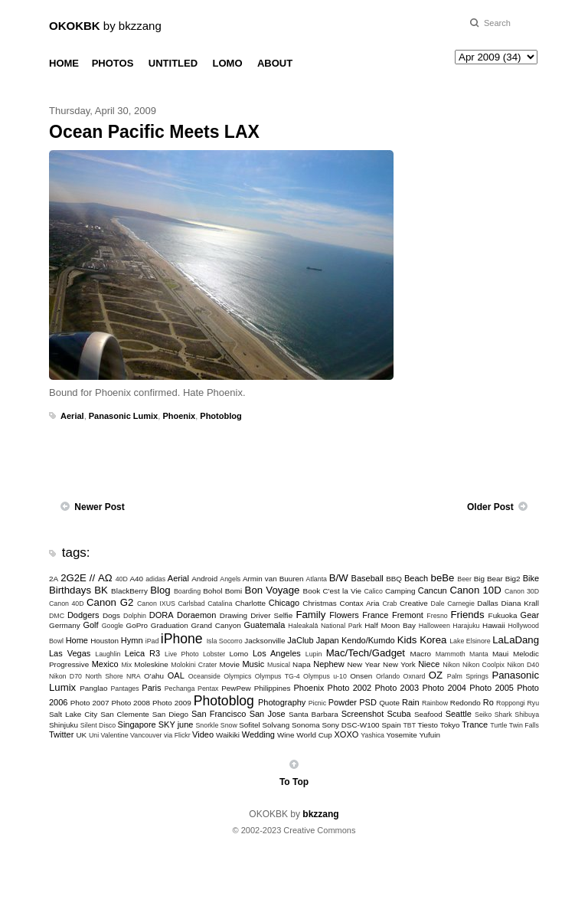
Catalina (220, 603)
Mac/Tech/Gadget (366, 653)
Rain (411, 702)
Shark (503, 715)
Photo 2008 (131, 703)
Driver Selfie (271, 615)
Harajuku (466, 626)
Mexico (105, 664)
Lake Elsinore (470, 641)
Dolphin (135, 616)
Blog (160, 590)
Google (113, 626)
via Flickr (177, 735)
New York (399, 664)
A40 (137, 579)
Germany (65, 625)
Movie (230, 664)
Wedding (258, 734)
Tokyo (450, 725)
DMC (57, 616)
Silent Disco (98, 725)
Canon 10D (475, 590)
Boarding (187, 591)
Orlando (388, 676)
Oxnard (415, 676)
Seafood (428, 714)
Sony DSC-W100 (350, 725)
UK (81, 735)
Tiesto (428, 725)
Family (310, 615)
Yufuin (429, 735)
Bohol (212, 591)
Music (253, 664)
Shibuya (527, 715)
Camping (400, 591)
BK (101, 590)
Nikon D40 (523, 665)
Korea (433, 640)
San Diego (170, 714)
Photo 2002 (350, 688)
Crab (389, 603)
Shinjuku (64, 725)
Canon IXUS (156, 603)
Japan (328, 640)
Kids (407, 640)
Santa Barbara (314, 714)
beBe (443, 578)
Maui (500, 654)
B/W (339, 578)
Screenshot (363, 714)
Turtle (498, 725)
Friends (468, 615)
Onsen (361, 676)
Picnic (317, 703)
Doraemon (196, 615)
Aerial (72, 416)
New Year (363, 664)
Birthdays (70, 590)
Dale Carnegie (453, 603)
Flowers (344, 615)
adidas (155, 579)
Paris (151, 688)
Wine (286, 735)
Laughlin (108, 654)
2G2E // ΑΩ (87, 578)
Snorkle (207, 725)
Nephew (328, 664)
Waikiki (228, 735)
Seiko (483, 715)
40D (122, 579)
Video (203, 734)
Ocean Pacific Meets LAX (154, 132)
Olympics (237, 676)
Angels (230, 579)
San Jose (268, 714)
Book (312, 591)
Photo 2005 (492, 688)
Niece (429, 664)
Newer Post (99, 507)
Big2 (513, 579)
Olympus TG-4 (278, 676)
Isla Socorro (225, 641)
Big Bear (488, 579)
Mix (126, 665)
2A (54, 579)
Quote (389, 703)
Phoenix (179, 416)
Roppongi (511, 703)
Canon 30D (522, 591)
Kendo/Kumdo (368, 640)
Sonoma (306, 725)
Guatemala (264, 625)
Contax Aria (360, 603)
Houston (105, 641)
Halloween (434, 626)
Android (204, 579)
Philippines (273, 688)
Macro (421, 654)
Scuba (399, 714)
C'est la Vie (342, 591)
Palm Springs (468, 676)
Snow (229, 725)
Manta (479, 654)
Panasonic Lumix (123, 416)
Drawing (234, 615)
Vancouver (146, 735)
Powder (343, 702)
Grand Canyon (216, 625)
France (375, 615)
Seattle (459, 714)
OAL (176, 675)
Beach (416, 578)
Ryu (533, 703)
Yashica (372, 735)
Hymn (132, 640)
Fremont (408, 615)
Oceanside (204, 676)
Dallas (487, 603)
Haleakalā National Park (325, 626)
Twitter (61, 734)
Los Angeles (277, 653)
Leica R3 (142, 653)
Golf (90, 625)
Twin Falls (524, 725)
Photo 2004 (444, 688)
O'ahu (154, 676)
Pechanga (180, 688)
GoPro (137, 625)
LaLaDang (516, 640)
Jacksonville (265, 641)
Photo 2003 (397, 688)
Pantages (124, 688)
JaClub (300, 640)
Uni (94, 735)
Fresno (437, 616)
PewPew (236, 688)
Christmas (319, 603)
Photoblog (220, 416)
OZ (436, 675)
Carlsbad (191, 603)
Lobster (214, 654)
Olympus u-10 (325, 676)
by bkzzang (105, 26)
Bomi (234, 591)
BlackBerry (129, 591)
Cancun (433, 590)
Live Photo (181, 654)
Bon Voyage (273, 590)
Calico (373, 591)
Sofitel (249, 725)
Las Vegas (70, 653)
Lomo (239, 654)
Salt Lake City (73, 714)
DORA (162, 615)
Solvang (276, 725)
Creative (414, 603)
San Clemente (125, 714)
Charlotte (250, 603)
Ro (488, 702)
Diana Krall (520, 603)
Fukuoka (503, 615)
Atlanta (317, 579)
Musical (279, 665)
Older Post (490, 507)
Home (77, 640)
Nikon (451, 665)
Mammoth (451, 654)
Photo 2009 (172, 703)
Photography (282, 702)
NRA (134, 676)
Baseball (367, 578)
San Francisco (219, 714)
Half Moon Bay (390, 625)
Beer (464, 579)
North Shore (104, 676)
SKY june (176, 724)
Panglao (93, 688)
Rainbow (435, 703)
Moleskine (151, 664)
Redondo (465, 703)
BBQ (394, 579)
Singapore (137, 724)
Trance (475, 724)
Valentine (115, 735)
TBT (409, 725)
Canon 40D (67, 603)
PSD (368, 702)
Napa (302, 664)
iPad (152, 641)
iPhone (182, 639)
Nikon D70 (65, 676)
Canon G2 (110, 602)
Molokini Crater (194, 665)
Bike (531, 578)
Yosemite (401, 735)
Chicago (284, 603)
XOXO (347, 734)
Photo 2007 (90, 703)
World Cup (314, 735)
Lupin (314, 654)
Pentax (208, 688)
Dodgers (83, 615)
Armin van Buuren (273, 579)
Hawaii (494, 625)
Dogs (111, 615)
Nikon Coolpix (483, 665)
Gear (530, 615)
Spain (391, 725)
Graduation (170, 625)
